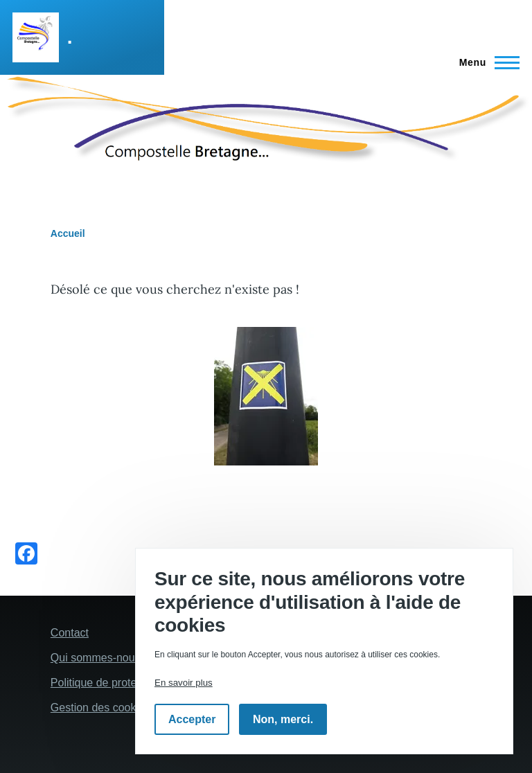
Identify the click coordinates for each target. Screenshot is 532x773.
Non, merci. (283, 719)
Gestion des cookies (100, 708)
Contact (70, 633)
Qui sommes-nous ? (100, 658)
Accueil (68, 233)
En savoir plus (184, 683)
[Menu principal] (485, 62)
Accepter (192, 719)
